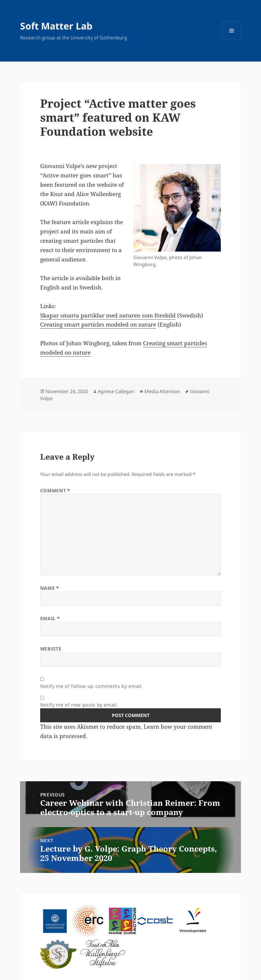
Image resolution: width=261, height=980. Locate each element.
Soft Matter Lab (56, 26)
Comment (55, 491)
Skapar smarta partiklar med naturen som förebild (108, 315)
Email (50, 618)
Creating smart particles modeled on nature (98, 325)
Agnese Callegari (116, 391)
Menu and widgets (232, 40)
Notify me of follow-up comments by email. (91, 686)
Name (50, 588)
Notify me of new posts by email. (79, 705)
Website (51, 649)
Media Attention (162, 391)
